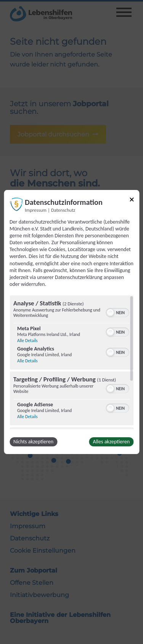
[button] (110, 313)
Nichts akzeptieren (33, 442)
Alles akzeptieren (111, 442)
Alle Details (27, 341)
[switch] (117, 312)
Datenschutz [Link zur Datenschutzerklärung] (63, 210)
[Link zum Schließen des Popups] (132, 201)
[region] (71, 362)
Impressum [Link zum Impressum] (36, 210)
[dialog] (71, 322)
